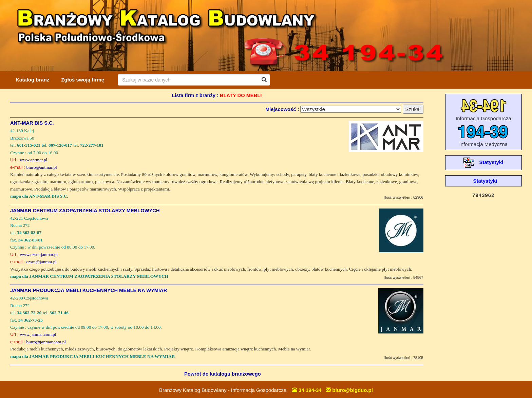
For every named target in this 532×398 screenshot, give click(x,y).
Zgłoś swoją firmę (83, 80)
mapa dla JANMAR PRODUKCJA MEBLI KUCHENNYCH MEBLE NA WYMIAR (93, 356)
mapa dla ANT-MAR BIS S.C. (39, 196)
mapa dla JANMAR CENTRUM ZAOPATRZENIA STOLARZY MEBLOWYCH (89, 276)
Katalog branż (32, 80)
